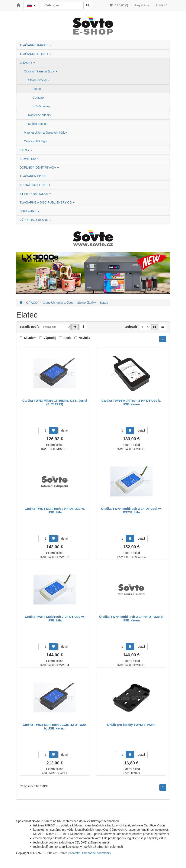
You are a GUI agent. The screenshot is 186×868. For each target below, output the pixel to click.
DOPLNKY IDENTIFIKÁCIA (39, 168)
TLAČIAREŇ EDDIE (33, 176)
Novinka (84, 338)
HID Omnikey (41, 106)
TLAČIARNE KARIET (35, 45)
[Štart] (21, 303)
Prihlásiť (161, 5)
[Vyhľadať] (88, 5)
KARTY (26, 150)
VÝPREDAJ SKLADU (35, 220)
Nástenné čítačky (40, 115)
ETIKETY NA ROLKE (35, 194)
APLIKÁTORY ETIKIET (35, 185)
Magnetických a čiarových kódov (45, 133)
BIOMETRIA (29, 159)
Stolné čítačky (39, 80)
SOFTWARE (30, 211)
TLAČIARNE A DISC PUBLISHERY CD (47, 202)
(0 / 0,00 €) (119, 5)
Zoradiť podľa (29, 327)
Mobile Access (38, 124)
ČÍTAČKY (27, 63)
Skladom (30, 338)
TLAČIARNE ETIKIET (36, 54)
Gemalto (38, 98)
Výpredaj (50, 338)
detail (65, 430)
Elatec (37, 89)
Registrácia (142, 5)
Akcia (67, 338)
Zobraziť (132, 327)
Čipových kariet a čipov (41, 71)
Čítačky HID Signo (36, 141)
